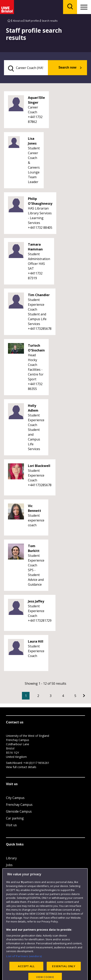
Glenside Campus (19, 811)
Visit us (11, 825)
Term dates (15, 879)
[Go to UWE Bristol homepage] (9, 21)
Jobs (9, 865)
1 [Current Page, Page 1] (26, 696)
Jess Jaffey (36, 601)
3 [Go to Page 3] (51, 696)
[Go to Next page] (84, 696)
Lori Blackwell (39, 466)
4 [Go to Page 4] (63, 696)
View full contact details (21, 767)
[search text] (26, 68)
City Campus (15, 798)
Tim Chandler (39, 295)
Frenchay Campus (19, 805)
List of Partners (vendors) (24, 970)
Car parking (15, 818)
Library (11, 858)
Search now (67, 67)
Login (10, 872)
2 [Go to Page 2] (38, 696)
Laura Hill (36, 641)
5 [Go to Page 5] (75, 696)
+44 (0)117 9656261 (36, 763)
